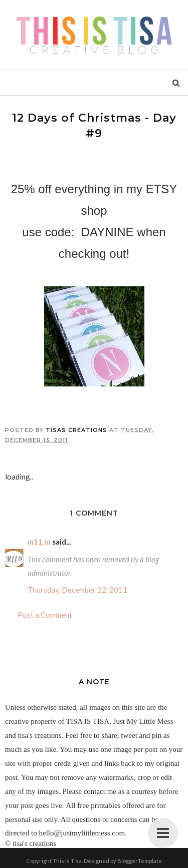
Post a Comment (45, 615)
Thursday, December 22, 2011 (77, 590)
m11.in (39, 542)
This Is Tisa (67, 861)
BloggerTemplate (140, 861)
